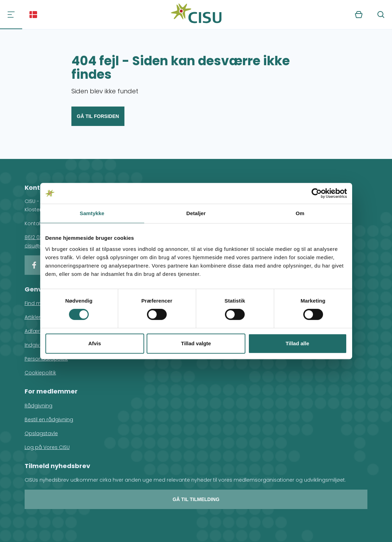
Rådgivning (38, 406)
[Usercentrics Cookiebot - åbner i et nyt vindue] (317, 193)
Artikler (33, 317)
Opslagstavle (41, 433)
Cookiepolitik (40, 373)
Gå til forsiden (98, 116)
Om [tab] (300, 213)
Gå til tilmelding (196, 499)
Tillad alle (297, 343)
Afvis (95, 343)
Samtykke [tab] (92, 213)
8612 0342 (36, 237)
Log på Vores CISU (47, 447)
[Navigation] (11, 15)
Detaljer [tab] (196, 213)
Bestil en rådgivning (49, 420)
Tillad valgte (196, 343)
